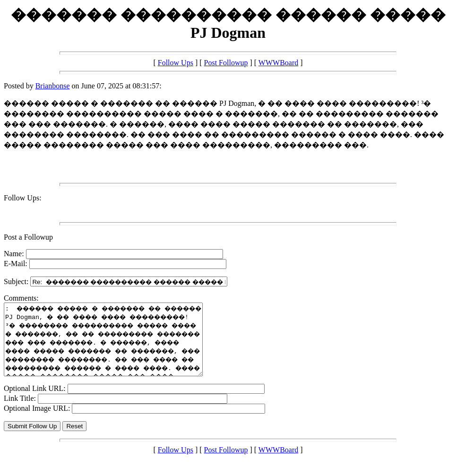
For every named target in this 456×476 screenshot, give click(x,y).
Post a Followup (28, 237)
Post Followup (226, 63)
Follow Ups (176, 63)
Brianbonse (53, 86)
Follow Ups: (23, 198)
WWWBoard (278, 63)
